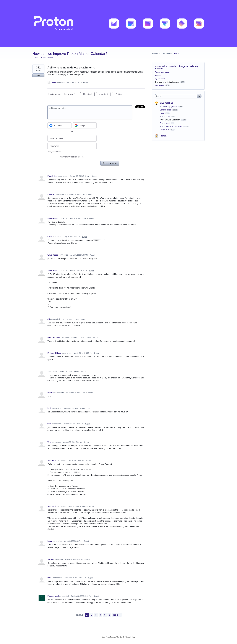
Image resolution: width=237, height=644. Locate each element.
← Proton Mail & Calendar (43, 58)
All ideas (158, 75)
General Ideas (166, 110)
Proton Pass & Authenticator (171, 127)
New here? (72, 157)
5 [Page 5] (105, 615)
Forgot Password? (56, 152)
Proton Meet (165, 123)
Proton (163, 136)
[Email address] (72, 138)
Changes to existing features (167, 82)
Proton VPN (165, 130)
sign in (176, 53)
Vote (38, 75)
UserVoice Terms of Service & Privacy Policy (119, 637)
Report (94, 176)
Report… (86, 82)
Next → (117, 615)
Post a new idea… (162, 72)
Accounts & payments (169, 107)
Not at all (89, 95)
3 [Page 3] (96, 615)
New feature (160, 85)
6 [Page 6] (109, 615)
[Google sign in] (85, 125)
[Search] (199, 96)
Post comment (110, 163)
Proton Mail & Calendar (166, 66)
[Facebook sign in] (59, 125)
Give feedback (167, 103)
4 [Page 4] (101, 615)
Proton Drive (165, 117)
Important (105, 95)
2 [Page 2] (91, 615)
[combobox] (176, 96)
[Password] (72, 146)
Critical (121, 95)
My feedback (160, 79)
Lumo (162, 113)
